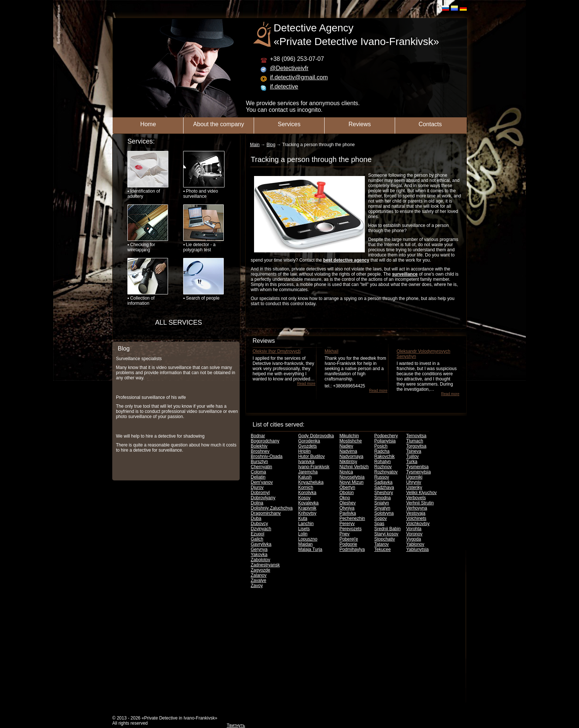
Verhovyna (417, 508)
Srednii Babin (388, 529)
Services (289, 124)
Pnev (344, 534)
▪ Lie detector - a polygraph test (203, 228)
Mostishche (351, 441)
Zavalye (258, 580)
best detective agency (346, 260)
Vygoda (414, 539)
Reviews (360, 124)
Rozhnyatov (386, 472)
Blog (124, 349)
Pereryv (347, 524)
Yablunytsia (417, 549)
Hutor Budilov (311, 456)
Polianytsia (385, 441)
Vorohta (414, 529)
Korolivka (307, 493)
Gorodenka (309, 441)
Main (255, 145)
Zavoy (257, 586)
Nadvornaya (351, 456)
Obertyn (347, 487)
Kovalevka (308, 503)
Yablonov (415, 544)
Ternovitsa (416, 436)
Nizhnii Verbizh (354, 467)
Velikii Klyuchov (422, 493)
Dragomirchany (266, 513)
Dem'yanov (262, 482)
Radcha (382, 451)
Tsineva (414, 451)
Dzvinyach (261, 529)
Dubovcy (259, 524)
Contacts (430, 124)
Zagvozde (261, 570)
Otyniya (347, 508)
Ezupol (258, 534)
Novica (346, 472)
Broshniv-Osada (267, 456)
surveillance (405, 274)
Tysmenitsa (417, 467)
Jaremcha (308, 472)
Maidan (305, 544)
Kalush (305, 477)
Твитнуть (236, 725)
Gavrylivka (261, 544)
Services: (141, 141)
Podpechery (386, 436)
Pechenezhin (352, 518)
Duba (256, 518)
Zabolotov (261, 560)
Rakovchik (385, 456)
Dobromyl (260, 493)
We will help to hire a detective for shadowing (160, 436)
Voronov (414, 534)
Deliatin (258, 477)
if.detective (284, 87)
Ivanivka (306, 462)
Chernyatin (261, 467)
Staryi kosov (386, 534)
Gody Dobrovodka (316, 436)
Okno (345, 498)
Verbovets (416, 498)
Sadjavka (383, 482)
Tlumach (415, 441)
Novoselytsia (352, 477)
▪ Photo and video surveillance (204, 175)
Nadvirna (348, 451)
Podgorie (348, 544)
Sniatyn (382, 503)
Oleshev (347, 503)
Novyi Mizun (351, 482)
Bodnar (258, 436)
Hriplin (304, 451)
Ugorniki (414, 477)
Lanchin (306, 524)
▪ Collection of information (148, 282)
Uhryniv (414, 482)
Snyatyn (382, 508)
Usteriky (414, 487)
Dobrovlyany (263, 498)
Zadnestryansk (265, 565)
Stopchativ (385, 539)
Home (148, 124)
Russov (382, 477)
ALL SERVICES (179, 322)
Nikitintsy (348, 462)
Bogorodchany (265, 441)
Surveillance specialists (139, 359)
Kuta (303, 518)
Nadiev (346, 446)
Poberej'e (349, 539)
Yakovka (259, 555)
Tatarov (382, 544)
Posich (381, 446)
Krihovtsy (307, 513)
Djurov (257, 487)
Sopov (381, 518)
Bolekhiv (259, 446)
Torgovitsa (416, 446)
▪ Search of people (203, 279)
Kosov (304, 498)
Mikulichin (349, 436)
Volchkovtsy (418, 524)
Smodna (383, 498)
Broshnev (260, 451)
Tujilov (412, 456)
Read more (306, 384)
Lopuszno (308, 539)
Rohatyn (383, 462)
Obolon (347, 493)
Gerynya (259, 549)
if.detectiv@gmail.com (299, 77)
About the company (219, 124)
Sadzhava (384, 487)
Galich (257, 539)
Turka (412, 462)
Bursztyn (259, 462)
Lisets (304, 529)
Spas (379, 524)
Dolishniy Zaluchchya (272, 508)
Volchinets (416, 518)
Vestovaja (416, 513)
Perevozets (350, 529)
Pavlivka (348, 513)
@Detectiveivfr (289, 68)
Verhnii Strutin (420, 503)
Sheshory (384, 493)
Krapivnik (307, 508)
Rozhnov (383, 467)
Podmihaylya (352, 549)
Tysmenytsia (419, 472)
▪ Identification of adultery (148, 175)
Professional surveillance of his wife (151, 397)
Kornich (306, 487)
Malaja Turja (310, 549)
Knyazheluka (311, 482)
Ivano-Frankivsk (314, 467)
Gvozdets (307, 446)
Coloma (258, 472)
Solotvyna (384, 513)
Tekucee (383, 549)
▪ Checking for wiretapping (148, 228)
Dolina (257, 503)
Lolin (303, 534)
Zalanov (259, 575)
